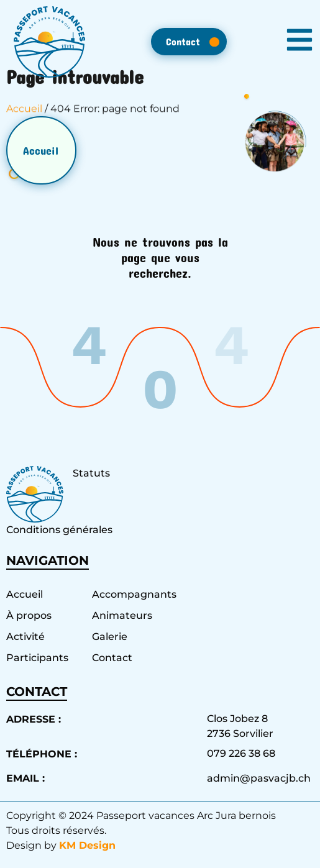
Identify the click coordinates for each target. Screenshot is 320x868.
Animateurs (122, 615)
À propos (29, 615)
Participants (37, 658)
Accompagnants (129, 594)
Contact (112, 658)
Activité (25, 637)
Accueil (24, 115)
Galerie (110, 637)
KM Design (87, 845)
